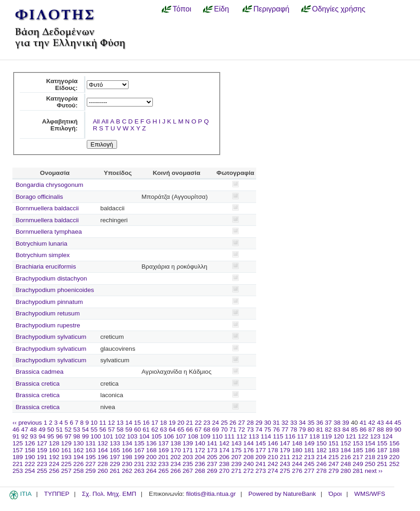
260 (103, 471)
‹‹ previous (27, 423)
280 (346, 471)
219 (382, 457)
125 (18, 443)
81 (320, 430)
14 (129, 423)
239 (237, 464)
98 (77, 436)
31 (276, 423)
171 (188, 450)
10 (94, 423)
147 (285, 443)
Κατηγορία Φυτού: (62, 102)
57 (111, 430)
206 (224, 457)
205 (212, 457)
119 (327, 436)
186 (370, 450)
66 (189, 430)
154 (370, 443)
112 (242, 436)
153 (358, 443)
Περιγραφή (271, 9)
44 (389, 423)
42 (372, 423)
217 (358, 457)
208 (249, 457)
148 (297, 443)
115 (278, 436)
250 (370, 464)
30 (267, 423)
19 (172, 423)
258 (79, 471)
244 (297, 464)
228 (103, 464)
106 (169, 436)
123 (375, 436)
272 (249, 471)
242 (273, 464)
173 (212, 450)
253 (18, 471)
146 (273, 443)
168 (151, 450)
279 (333, 471)
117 (302, 436)
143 (237, 443)
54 (85, 430)
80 (311, 430)
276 (297, 471)
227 (91, 464)
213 (309, 457)
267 (188, 471)
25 (224, 423)
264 (151, 471)
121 (351, 436)
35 (311, 423)
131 (91, 443)
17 (155, 423)
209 (261, 457)
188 (395, 450)
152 (346, 443)
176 (249, 450)
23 (207, 423)
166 (127, 450)
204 (200, 457)
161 (66, 450)
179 (285, 450)
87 (372, 430)
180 (297, 450)
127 (42, 443)
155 (382, 443)
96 (59, 436)
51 (59, 430)
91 (16, 436)
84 (346, 430)
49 (42, 430)
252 (395, 464)
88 (380, 430)
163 (91, 450)
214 (322, 457)
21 (189, 423)
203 (188, 457)
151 (333, 443)
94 (42, 436)
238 (224, 464)
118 (315, 436)
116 (290, 436)
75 (267, 430)
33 (294, 423)
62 (155, 430)
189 (18, 457)
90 (398, 430)
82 (328, 430)
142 (224, 443)
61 (146, 430)
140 (200, 443)
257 (66, 471)
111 (230, 436)
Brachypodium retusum (48, 313)
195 (91, 457)
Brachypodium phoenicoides (55, 290)
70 (224, 430)
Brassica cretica (38, 384)
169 (164, 450)
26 (233, 423)
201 (164, 457)
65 (181, 430)
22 (198, 423)
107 (181, 436)
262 (127, 471)
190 (30, 457)
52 (68, 430)
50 (51, 430)
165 (115, 450)
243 (285, 464)
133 (115, 443)
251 (382, 464)
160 (54, 450)
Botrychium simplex (43, 255)
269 (212, 471)
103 (132, 436)
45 (398, 423)
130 (79, 443)
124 (388, 436)
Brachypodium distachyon (51, 278)
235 (188, 464)
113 (254, 436)
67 (198, 430)
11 (103, 423)
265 (164, 471)
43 (380, 423)
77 (285, 430)
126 (30, 443)
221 (18, 464)
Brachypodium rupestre (48, 325)
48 (33, 430)
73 (250, 430)
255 (42, 471)
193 (66, 457)
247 (333, 464)
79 (302, 430)
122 (363, 436)
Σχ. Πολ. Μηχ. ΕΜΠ (109, 494)
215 (333, 457)
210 (273, 457)
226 (79, 464)
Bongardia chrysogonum (49, 185)
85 (355, 430)
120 (339, 436)
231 (139, 464)
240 (249, 464)
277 (309, 471)
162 (79, 450)
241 (261, 464)
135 (139, 443)
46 (16, 430)
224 (54, 464)
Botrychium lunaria (42, 244)
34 (302, 423)
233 (164, 464)
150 (322, 443)
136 (151, 443)
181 (309, 450)
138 (176, 443)
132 (103, 443)
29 (259, 423)
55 (94, 430)
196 (103, 457)
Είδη (221, 9)
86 (363, 430)
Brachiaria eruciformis (46, 267)
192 (54, 457)
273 (261, 471)
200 (151, 457)
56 (103, 430)
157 (18, 450)
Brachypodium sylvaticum (51, 337)
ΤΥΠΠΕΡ (57, 494)
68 (207, 430)
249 (358, 464)
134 (127, 443)
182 (322, 450)
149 (309, 443)
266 (176, 471)
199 (139, 457)
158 (30, 450)
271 (237, 471)
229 (115, 464)
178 (273, 450)
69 (216, 430)
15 (137, 423)
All (96, 121)
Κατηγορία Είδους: (62, 84)
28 (250, 423)
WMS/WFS (370, 494)
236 (200, 464)
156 (395, 443)
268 (200, 471)
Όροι (335, 494)
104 (144, 436)
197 (115, 457)
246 (322, 464)
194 (79, 457)
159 (42, 450)
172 (200, 450)
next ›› (374, 471)
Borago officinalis (39, 197)
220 (395, 457)
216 (346, 457)
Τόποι (182, 9)
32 (285, 423)
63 (164, 430)
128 (54, 443)
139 (188, 443)
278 (322, 471)
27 (242, 423)
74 (259, 430)
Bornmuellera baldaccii (47, 208)
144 (249, 443)
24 (216, 423)
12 (111, 423)
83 (337, 430)
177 (261, 450)
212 (297, 457)
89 (389, 430)
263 (139, 471)
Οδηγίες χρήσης (339, 9)
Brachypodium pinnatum (49, 302)
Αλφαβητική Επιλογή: (60, 125)
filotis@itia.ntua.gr (211, 494)
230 (127, 464)
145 (261, 443)
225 (66, 464)
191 (42, 457)
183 (333, 450)
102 (120, 436)
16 (146, 423)
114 (266, 436)
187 (382, 450)
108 (193, 436)
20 (181, 423)
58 (120, 430)
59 (129, 430)
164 (103, 450)
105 (157, 436)
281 (358, 471)
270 (224, 471)
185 (358, 450)
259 (91, 471)
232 (151, 464)
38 (337, 423)
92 (25, 436)
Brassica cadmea (39, 372)
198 (127, 457)
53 (77, 430)
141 (212, 443)
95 (51, 436)
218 (370, 457)
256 (54, 471)
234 (176, 464)
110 (217, 436)
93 (33, 436)
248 (346, 464)
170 (176, 450)
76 (276, 430)
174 (224, 450)
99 (85, 436)
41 (363, 423)
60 (137, 430)
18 (164, 423)
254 (30, 471)
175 (237, 450)
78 (294, 430)
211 (285, 457)
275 (285, 471)
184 (346, 450)
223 (42, 464)
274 (273, 471)
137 (164, 443)
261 (115, 471)
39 (346, 423)
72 (242, 430)
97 (68, 436)
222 (30, 464)
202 (176, 457)
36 (320, 423)
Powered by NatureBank (282, 494)
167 (139, 450)
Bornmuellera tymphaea (49, 232)
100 (96, 436)
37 (328, 423)
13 (120, 423)
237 (212, 464)
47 (25, 430)
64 (172, 430)
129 (66, 443)
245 (309, 464)
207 (237, 457)
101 (108, 436)
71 (233, 430)
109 (205, 436)
